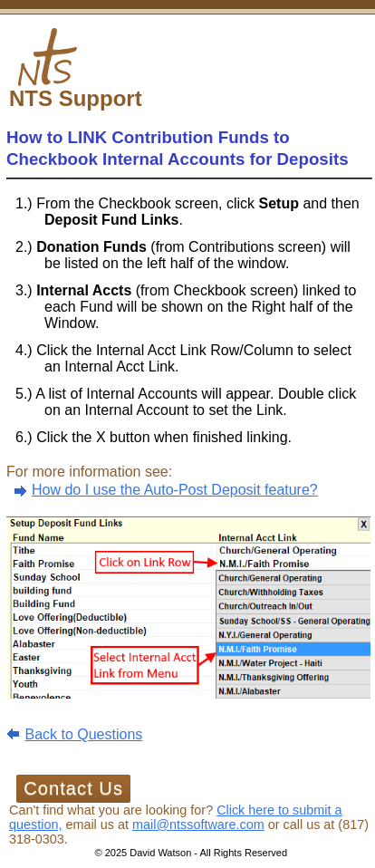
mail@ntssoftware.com (198, 825)
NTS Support (76, 98)
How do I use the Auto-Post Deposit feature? (175, 490)
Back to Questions (83, 734)
